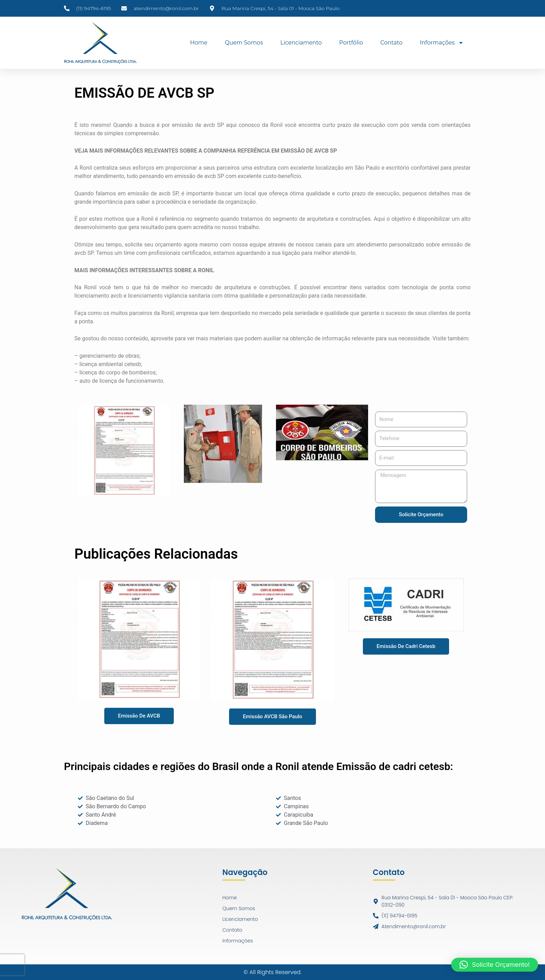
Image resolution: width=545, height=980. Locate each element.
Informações (442, 43)
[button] (495, 965)
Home (199, 43)
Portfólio (351, 43)
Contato (391, 43)
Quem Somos (244, 43)
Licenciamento (301, 43)
